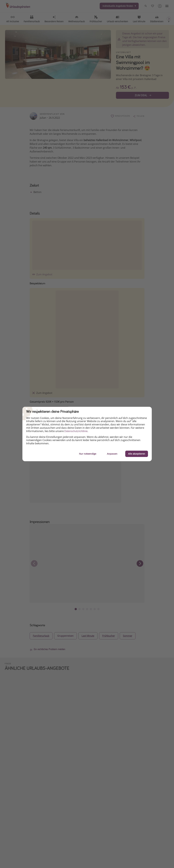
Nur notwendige (88, 454)
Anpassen (112, 454)
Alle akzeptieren (137, 454)
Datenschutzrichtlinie (76, 431)
